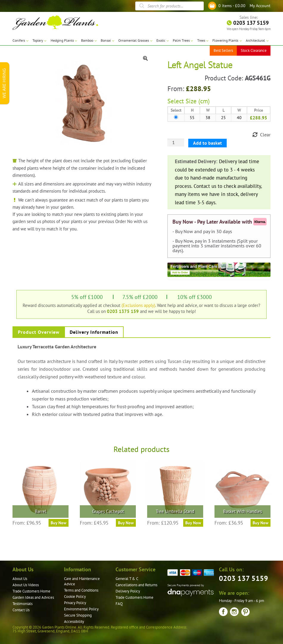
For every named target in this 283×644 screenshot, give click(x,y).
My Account (260, 6)
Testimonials (22, 604)
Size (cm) (198, 101)
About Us (20, 579)
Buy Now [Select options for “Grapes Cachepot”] (126, 523)
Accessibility (74, 622)
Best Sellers (223, 50)
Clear (265, 135)
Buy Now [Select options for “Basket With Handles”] (261, 523)
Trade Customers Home (31, 591)
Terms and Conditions (81, 590)
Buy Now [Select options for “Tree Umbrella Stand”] (193, 523)
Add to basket (207, 143)
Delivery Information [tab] (94, 332)
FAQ (119, 604)
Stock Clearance (254, 50)
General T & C (127, 579)
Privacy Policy (75, 603)
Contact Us (21, 610)
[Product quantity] (176, 143)
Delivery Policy (128, 591)
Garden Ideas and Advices (33, 597)
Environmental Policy (81, 609)
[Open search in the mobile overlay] (170, 6)
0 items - (232, 6)
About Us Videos (26, 585)
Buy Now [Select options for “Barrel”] (59, 523)
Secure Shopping (78, 615)
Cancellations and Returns (136, 585)
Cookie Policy (75, 597)
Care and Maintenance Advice (82, 581)
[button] (145, 58)
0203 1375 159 (123, 311)
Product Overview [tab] (39, 332)
